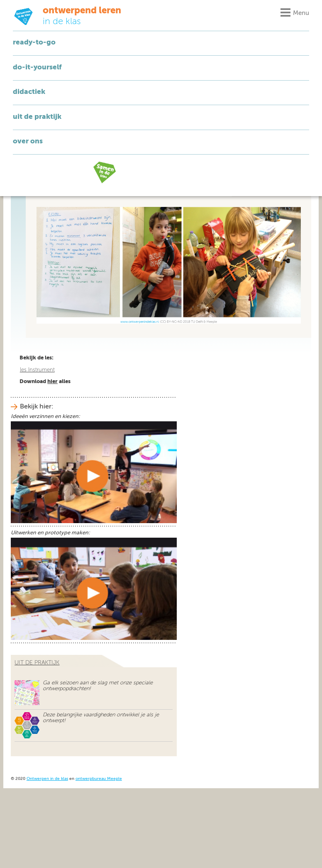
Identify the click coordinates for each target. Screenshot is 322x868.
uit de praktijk (37, 663)
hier (52, 382)
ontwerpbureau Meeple (99, 779)
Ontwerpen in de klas (47, 779)
